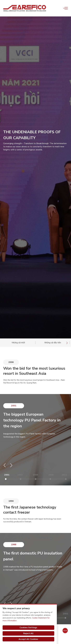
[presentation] (67, 343)
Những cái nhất (18, 343)
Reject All (28, 633)
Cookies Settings (28, 628)
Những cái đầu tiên (53, 343)
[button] (5, 465)
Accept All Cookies (28, 639)
